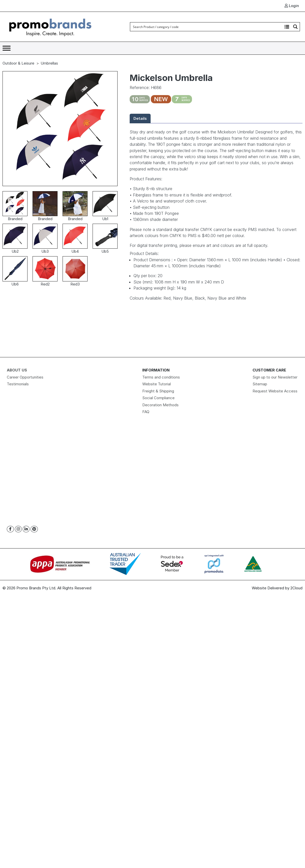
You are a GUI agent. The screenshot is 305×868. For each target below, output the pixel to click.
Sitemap (260, 384)
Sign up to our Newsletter (275, 377)
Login (292, 6)
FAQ (146, 412)
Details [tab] (140, 118)
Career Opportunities (25, 377)
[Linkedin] (26, 529)
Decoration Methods (160, 405)
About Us (17, 370)
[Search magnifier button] (295, 27)
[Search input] (207, 27)
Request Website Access (275, 391)
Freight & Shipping (158, 391)
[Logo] (50, 26)
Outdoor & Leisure (18, 63)
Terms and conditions (161, 377)
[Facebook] (10, 529)
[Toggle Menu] (7, 48)
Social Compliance (158, 398)
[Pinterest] (34, 529)
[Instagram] (18, 529)
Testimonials (18, 384)
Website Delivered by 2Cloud (277, 588)
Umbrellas (49, 63)
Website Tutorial (157, 384)
